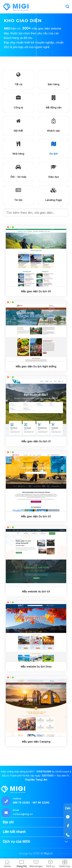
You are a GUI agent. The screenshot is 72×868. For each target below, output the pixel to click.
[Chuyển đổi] (67, 842)
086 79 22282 (21, 802)
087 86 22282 (41, 802)
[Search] (67, 7)
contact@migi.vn (23, 814)
